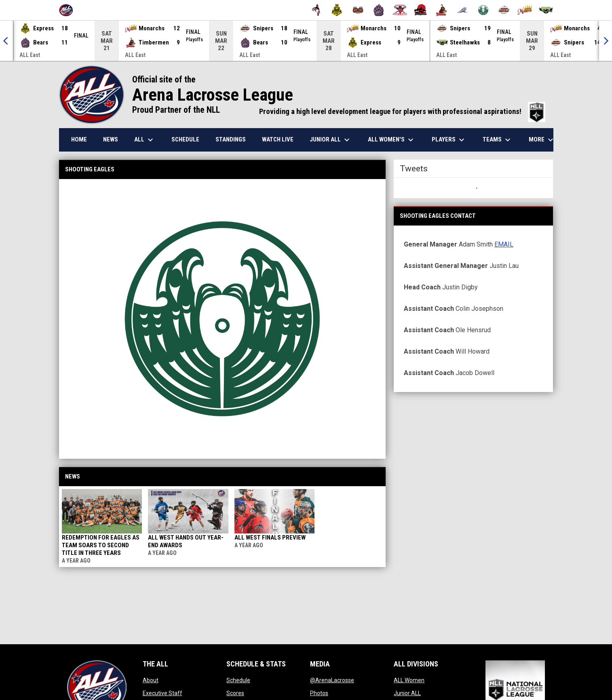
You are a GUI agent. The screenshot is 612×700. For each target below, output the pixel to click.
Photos (319, 693)
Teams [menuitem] (498, 140)
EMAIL (504, 244)
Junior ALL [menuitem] (331, 140)
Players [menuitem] (449, 140)
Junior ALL (407, 693)
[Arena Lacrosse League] (69, 10)
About (151, 680)
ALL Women (409, 680)
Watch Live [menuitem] (278, 139)
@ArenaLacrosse (332, 680)
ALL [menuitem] (145, 140)
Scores (235, 693)
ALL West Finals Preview (270, 538)
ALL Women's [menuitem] (392, 140)
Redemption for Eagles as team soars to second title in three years (101, 545)
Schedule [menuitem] (185, 139)
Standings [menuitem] (231, 139)
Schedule (238, 680)
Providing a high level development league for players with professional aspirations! (402, 112)
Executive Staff (162, 693)
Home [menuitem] (79, 139)
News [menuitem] (111, 139)
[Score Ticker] (306, 41)
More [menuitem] (542, 140)
